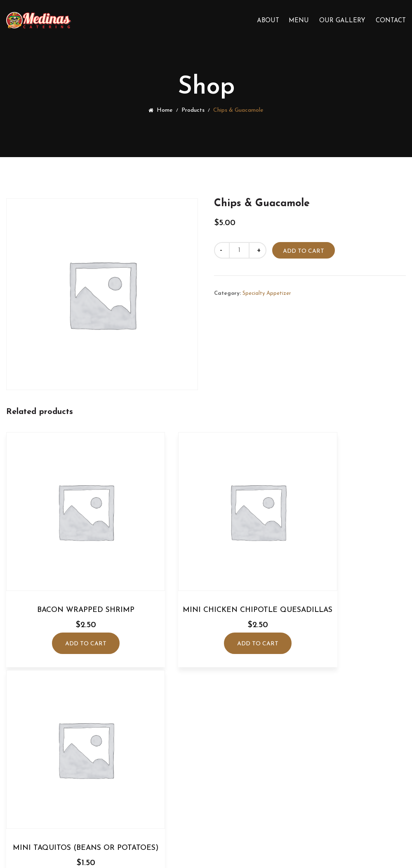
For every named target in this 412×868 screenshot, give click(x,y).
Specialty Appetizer (267, 293)
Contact (391, 21)
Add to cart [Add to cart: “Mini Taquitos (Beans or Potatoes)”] (344, 627)
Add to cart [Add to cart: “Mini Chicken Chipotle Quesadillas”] (206, 627)
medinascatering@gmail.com (212, 780)
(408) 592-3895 (212, 765)
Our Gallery (342, 21)
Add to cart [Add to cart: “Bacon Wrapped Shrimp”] (68, 608)
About (268, 21)
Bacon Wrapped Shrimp (68, 574)
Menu (299, 21)
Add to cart (304, 251)
